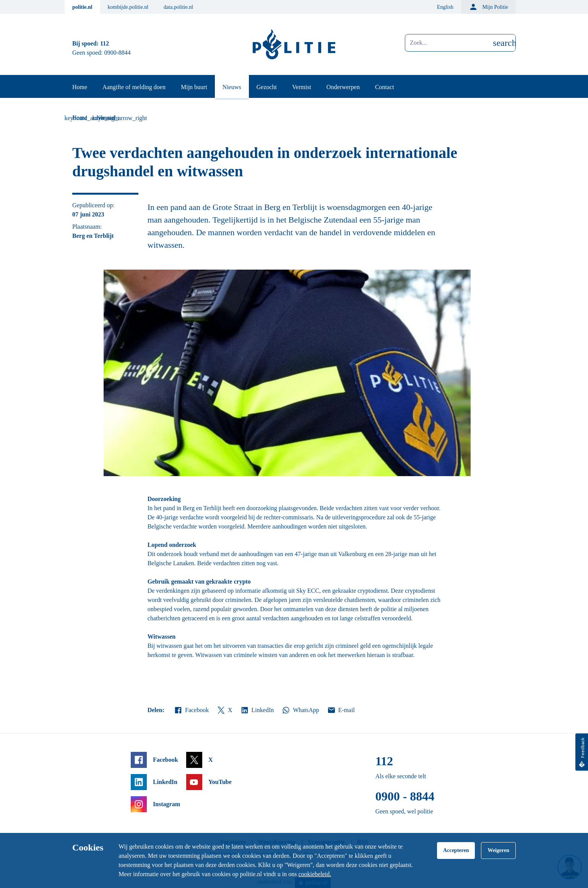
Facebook (191, 710)
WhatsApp (300, 710)
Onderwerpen (343, 87)
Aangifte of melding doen (134, 87)
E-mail (341, 710)
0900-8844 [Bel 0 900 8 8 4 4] (118, 53)
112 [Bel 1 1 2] (105, 43)
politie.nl (82, 7)
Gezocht (267, 87)
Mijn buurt (194, 87)
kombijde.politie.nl (128, 7)
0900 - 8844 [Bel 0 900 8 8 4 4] (405, 796)
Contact (385, 87)
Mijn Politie (488, 7)
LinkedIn (257, 710)
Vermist (302, 87)
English (445, 7)
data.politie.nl (178, 7)
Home (80, 87)
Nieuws (232, 87)
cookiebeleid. (315, 874)
